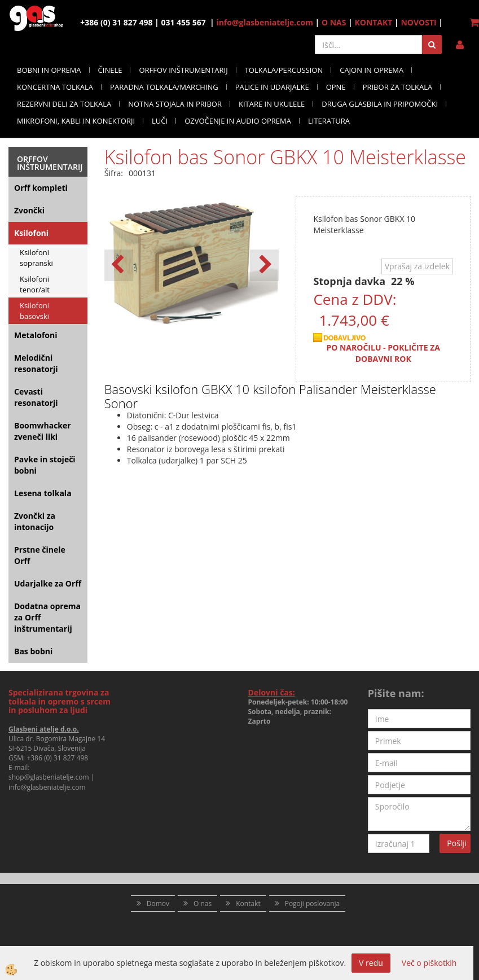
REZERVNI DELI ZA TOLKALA (64, 104)
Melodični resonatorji (36, 363)
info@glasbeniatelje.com (265, 22)
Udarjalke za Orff (48, 583)
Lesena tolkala (43, 493)
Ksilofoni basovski (34, 311)
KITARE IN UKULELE (272, 104)
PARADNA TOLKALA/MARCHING (164, 87)
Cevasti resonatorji (36, 397)
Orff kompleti (41, 188)
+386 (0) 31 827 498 (57, 758)
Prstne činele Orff (40, 555)
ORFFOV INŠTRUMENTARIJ (183, 70)
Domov (158, 904)
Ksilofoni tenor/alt (35, 284)
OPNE (336, 87)
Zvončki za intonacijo (35, 521)
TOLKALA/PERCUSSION (284, 70)
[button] (264, 265)
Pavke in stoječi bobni (45, 465)
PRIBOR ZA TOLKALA (398, 87)
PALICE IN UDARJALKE (272, 87)
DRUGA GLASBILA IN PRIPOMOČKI (380, 104)
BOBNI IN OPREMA (49, 70)
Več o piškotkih (429, 963)
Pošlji (456, 843)
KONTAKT (373, 22)
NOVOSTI (418, 22)
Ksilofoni (31, 233)
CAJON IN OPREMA (372, 70)
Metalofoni (36, 335)
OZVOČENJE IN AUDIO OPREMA (238, 121)
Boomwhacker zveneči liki (43, 431)
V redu (371, 963)
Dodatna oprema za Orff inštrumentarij (47, 617)
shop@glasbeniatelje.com (49, 777)
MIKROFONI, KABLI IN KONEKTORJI (76, 121)
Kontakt (248, 904)
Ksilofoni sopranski (36, 258)
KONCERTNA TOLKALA (55, 87)
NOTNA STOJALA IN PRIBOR (175, 104)
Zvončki (29, 210)
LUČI (160, 121)
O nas (203, 904)
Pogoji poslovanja (313, 904)
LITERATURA (329, 121)
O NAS (334, 22)
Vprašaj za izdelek (417, 266)
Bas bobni (33, 651)
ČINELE (110, 70)
